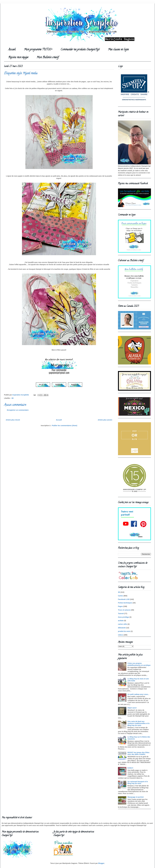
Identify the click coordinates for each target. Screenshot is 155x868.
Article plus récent (13, 420)
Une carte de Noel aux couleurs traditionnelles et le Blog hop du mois (139, 723)
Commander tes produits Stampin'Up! (80, 50)
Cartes (121, 596)
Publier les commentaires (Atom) (65, 426)
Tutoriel (121, 614)
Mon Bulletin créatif (48, 58)
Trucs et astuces (124, 610)
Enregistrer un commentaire (18, 410)
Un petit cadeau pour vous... (138, 694)
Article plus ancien (105, 420)
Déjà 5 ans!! (132, 708)
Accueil (12, 50)
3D (13, 398)
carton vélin (123, 624)
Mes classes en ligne (118, 50)
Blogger (101, 863)
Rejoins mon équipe (18, 58)
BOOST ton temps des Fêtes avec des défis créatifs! (139, 753)
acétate (121, 621)
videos (121, 635)
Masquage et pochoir (136, 797)
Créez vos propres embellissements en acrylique (139, 664)
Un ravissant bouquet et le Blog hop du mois (138, 783)
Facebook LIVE (124, 599)
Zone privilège (123, 617)
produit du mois (124, 631)
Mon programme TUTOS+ (38, 50)
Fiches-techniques (125, 603)
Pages (120, 606)
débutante (122, 628)
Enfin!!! (130, 768)
